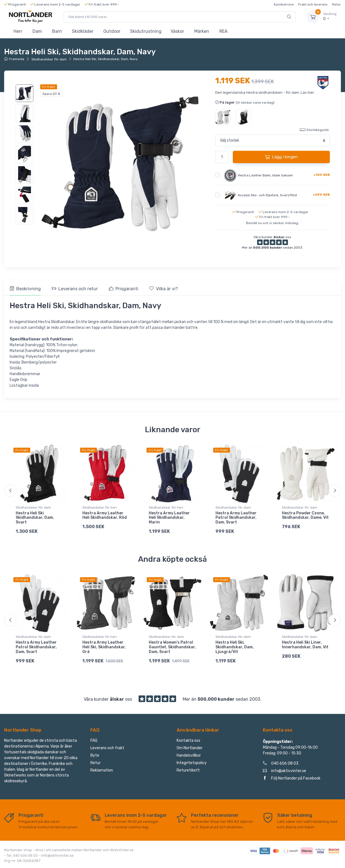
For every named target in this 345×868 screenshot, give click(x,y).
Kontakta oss (188, 741)
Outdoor (112, 31)
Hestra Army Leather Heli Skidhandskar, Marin (169, 518)
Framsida (14, 59)
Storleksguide (314, 130)
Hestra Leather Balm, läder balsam (265, 175)
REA (223, 31)
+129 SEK (322, 175)
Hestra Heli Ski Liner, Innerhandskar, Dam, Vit (305, 645)
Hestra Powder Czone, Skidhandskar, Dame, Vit (305, 515)
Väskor (177, 31)
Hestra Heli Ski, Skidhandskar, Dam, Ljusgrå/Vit (235, 647)
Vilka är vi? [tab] (164, 289)
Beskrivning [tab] (25, 289)
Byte (95, 755)
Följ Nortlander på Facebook (292, 778)
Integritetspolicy (192, 763)
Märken (202, 31)
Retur (336, 4)
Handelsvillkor (189, 755)
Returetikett (188, 770)
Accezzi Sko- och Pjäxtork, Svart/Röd (267, 195)
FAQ (94, 741)
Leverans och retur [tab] (75, 289)
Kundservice (284, 4)
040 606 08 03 (281, 763)
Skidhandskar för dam (49, 59)
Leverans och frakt (107, 748)
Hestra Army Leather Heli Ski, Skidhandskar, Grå (104, 647)
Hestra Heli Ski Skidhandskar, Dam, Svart (35, 518)
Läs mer (307, 92)
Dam (37, 31)
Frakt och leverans (313, 4)
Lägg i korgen (281, 157)
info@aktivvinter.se (285, 771)
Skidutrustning (146, 31)
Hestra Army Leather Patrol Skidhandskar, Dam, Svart (236, 518)
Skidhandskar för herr (100, 507)
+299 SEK (321, 195)
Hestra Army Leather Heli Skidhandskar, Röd (105, 515)
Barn (57, 31)
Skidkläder (83, 31)
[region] (25, 154)
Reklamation (102, 770)
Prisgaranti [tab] (124, 289)
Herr (18, 31)
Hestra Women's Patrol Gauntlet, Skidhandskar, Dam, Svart (172, 647)
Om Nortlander (190, 748)
